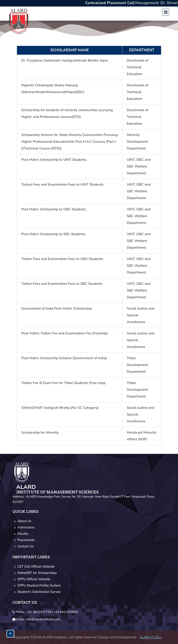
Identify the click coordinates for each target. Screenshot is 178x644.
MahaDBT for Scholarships (35, 573)
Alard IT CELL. (151, 637)
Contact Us (23, 546)
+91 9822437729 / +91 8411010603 (52, 612)
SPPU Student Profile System (37, 585)
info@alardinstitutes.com (43, 619)
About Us (22, 521)
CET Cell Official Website (33, 567)
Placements (23, 540)
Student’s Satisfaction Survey (36, 592)
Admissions (23, 527)
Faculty (20, 534)
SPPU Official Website (31, 579)
